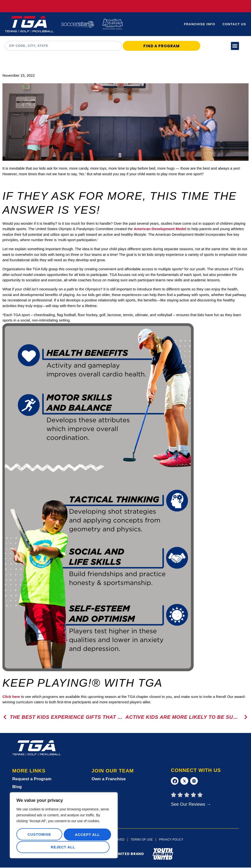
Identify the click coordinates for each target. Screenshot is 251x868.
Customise (39, 835)
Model (181, 229)
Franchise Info (199, 24)
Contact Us (234, 24)
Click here (11, 697)
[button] (235, 46)
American (142, 229)
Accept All (64, 847)
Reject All (86, 835)
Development (163, 229)
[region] (64, 826)
